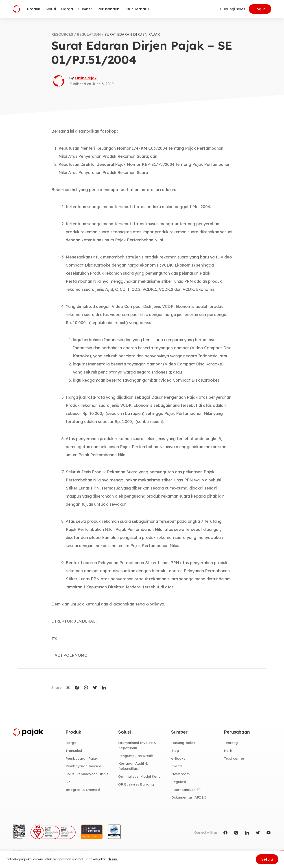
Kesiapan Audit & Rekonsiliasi (133, 766)
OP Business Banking (136, 784)
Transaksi (74, 750)
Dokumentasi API (186, 797)
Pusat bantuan (183, 790)
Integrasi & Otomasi (83, 790)
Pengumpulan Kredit (136, 756)
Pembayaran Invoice (83, 766)
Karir (228, 750)
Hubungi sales (233, 9)
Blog (175, 750)
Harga (71, 743)
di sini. (113, 859)
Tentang (231, 743)
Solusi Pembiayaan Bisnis (87, 774)
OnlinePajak (86, 78)
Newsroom (180, 774)
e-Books (178, 758)
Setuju (267, 859)
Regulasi (179, 782)
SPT (69, 782)
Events (177, 766)
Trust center (234, 758)
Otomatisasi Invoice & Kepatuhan (137, 745)
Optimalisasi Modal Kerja (139, 776)
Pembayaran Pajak (82, 758)
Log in (260, 9)
